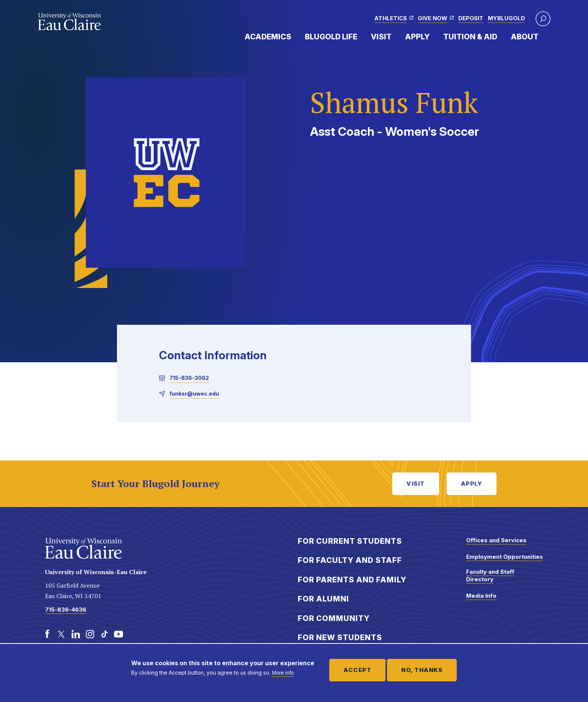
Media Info (481, 596)
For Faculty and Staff (350, 560)
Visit (381, 37)
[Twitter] (61, 634)
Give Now (433, 18)
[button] (543, 19)
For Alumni (323, 599)
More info (283, 673)
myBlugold (506, 18)
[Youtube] (118, 634)
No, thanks (422, 670)
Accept (357, 670)
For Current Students (350, 541)
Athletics (391, 18)
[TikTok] (104, 634)
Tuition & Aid (470, 37)
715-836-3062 (189, 378)
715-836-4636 (66, 610)
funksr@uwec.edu (194, 394)
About (525, 37)
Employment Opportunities (505, 557)
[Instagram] (90, 634)
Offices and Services (496, 540)
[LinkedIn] (76, 634)
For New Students (340, 637)
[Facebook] (47, 634)
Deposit (471, 18)
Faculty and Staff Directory (490, 575)
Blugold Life (331, 37)
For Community (334, 618)
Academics (268, 37)
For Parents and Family (352, 580)
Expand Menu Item (295, 36)
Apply (417, 37)
